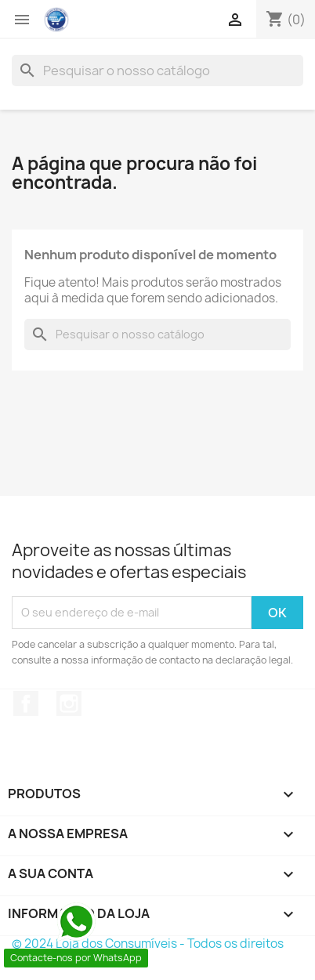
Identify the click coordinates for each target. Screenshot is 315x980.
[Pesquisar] (157, 71)
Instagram (69, 703)
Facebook (26, 703)
